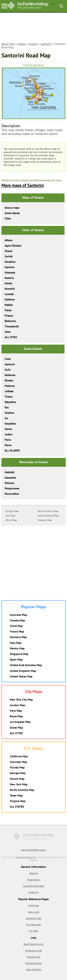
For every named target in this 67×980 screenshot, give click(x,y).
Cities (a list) (33, 912)
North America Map (48, 511)
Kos (7, 407)
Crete (8, 359)
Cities (8, 218)
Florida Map (17, 767)
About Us (33, 873)
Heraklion (10, 262)
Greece (22, 44)
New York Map (19, 784)
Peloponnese (12, 488)
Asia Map (10, 516)
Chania (8, 251)
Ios (6, 418)
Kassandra (10, 478)
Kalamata (10, 273)
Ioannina (9, 267)
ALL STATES (17, 807)
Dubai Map (16, 728)
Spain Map (16, 659)
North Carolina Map (22, 790)
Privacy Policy (34, 880)
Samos (8, 429)
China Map (16, 626)
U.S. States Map (34, 925)
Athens (9, 240)
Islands (33, 44)
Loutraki (9, 294)
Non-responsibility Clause (33, 850)
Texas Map (16, 795)
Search (61, 6)
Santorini (46, 44)
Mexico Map (17, 648)
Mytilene (10, 299)
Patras (8, 310)
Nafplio (9, 305)
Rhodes (9, 380)
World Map (8, 44)
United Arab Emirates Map (26, 665)
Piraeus (9, 316)
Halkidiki (10, 472)
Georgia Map (18, 773)
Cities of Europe (33, 969)
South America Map (48, 516)
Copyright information (34, 886)
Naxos (8, 445)
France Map (17, 631)
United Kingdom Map (23, 671)
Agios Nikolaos (13, 246)
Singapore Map (19, 654)
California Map (19, 756)
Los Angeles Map (20, 722)
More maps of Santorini (23, 185)
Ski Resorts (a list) (34, 951)
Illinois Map (17, 779)
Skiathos (9, 413)
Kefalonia (10, 375)
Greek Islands (12, 213)
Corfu (8, 370)
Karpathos (10, 424)
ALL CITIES (11, 337)
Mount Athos (12, 494)
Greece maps (12, 208)
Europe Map (12, 511)
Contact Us (33, 892)
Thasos (9, 397)
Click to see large (33, 65)
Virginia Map (18, 801)
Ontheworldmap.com (26, 857)
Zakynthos (10, 402)
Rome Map (16, 716)
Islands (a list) (34, 957)
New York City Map (21, 699)
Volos (8, 332)
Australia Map (18, 615)
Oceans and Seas (33, 963)
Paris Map (16, 711)
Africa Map (11, 520)
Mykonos (10, 386)
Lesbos (8, 434)
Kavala (8, 283)
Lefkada (9, 391)
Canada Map (17, 620)
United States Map (21, 676)
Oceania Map (45, 520)
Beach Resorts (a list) (34, 944)
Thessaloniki (12, 326)
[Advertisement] (34, 28)
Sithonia (9, 483)
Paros (8, 440)
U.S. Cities (34, 931)
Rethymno (10, 321)
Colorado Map (18, 762)
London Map (18, 705)
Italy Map (16, 643)
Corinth (9, 256)
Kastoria (9, 278)
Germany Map (18, 637)
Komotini (10, 289)
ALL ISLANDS (12, 450)
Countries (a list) (33, 918)
